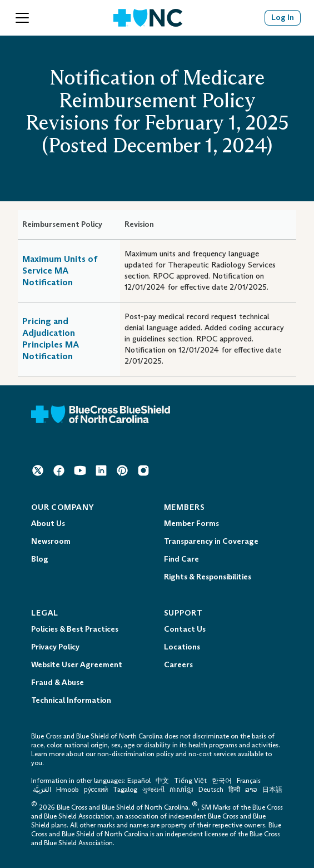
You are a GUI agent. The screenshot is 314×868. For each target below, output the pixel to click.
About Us (48, 524)
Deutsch (211, 790)
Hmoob (68, 790)
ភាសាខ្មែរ (182, 790)
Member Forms (191, 524)
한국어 (222, 781)
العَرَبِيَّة (42, 790)
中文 (162, 781)
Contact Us (185, 629)
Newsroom (51, 541)
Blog (40, 559)
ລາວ (251, 790)
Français (249, 781)
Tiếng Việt (190, 781)
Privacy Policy (55, 647)
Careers (178, 665)
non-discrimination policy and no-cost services (167, 754)
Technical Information (71, 700)
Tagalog (125, 790)
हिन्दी (234, 790)
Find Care (181, 559)
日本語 (272, 790)
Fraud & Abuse (58, 683)
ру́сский (96, 790)
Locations (182, 647)
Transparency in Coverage (211, 541)
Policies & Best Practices (75, 629)
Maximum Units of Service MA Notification (60, 271)
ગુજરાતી (153, 790)
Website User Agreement (77, 665)
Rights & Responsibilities (208, 577)
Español (139, 781)
